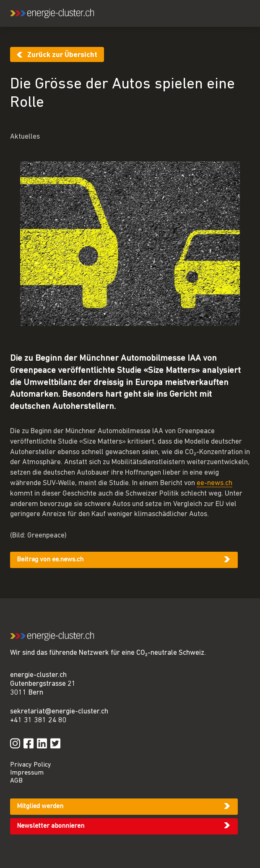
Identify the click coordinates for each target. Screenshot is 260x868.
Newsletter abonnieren (51, 826)
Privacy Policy (31, 765)
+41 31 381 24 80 (38, 720)
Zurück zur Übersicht (62, 55)
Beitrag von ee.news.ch (50, 560)
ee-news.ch (214, 483)
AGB (16, 781)
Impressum (27, 773)
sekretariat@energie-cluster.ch (59, 712)
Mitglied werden (40, 806)
